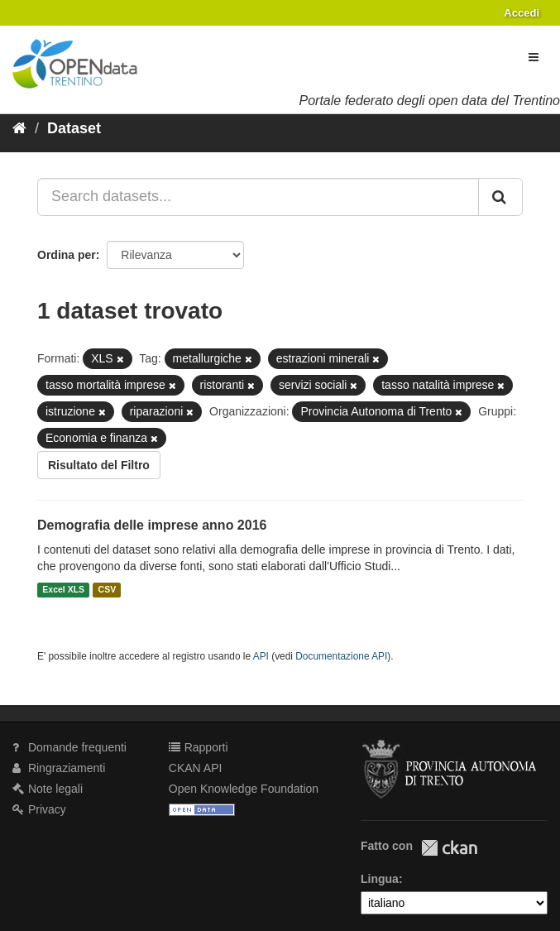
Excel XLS (63, 590)
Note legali (48, 789)
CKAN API (196, 768)
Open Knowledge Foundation (244, 789)
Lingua (380, 879)
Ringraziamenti (59, 768)
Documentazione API (341, 656)
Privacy (39, 809)
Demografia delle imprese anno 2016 (152, 525)
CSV (108, 590)
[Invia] (500, 197)
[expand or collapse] (534, 57)
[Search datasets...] (258, 197)
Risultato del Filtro (99, 465)
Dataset (74, 128)
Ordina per (67, 255)
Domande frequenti (69, 747)
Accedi (522, 13)
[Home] (19, 128)
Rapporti (199, 747)
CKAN (449, 848)
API (261, 656)
